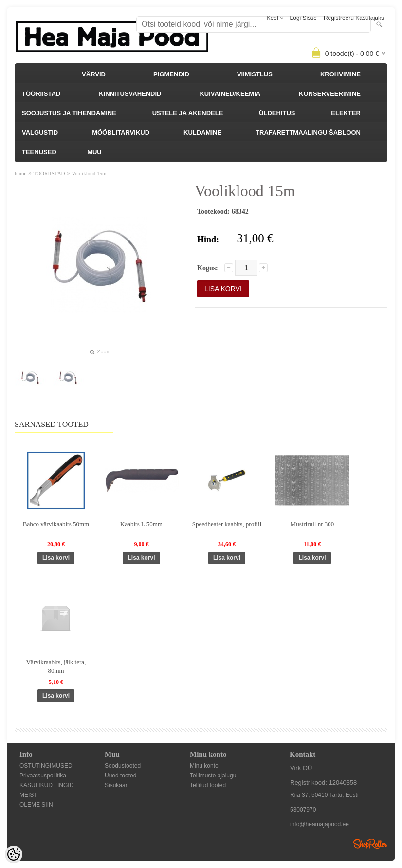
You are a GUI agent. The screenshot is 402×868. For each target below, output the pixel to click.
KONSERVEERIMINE (330, 94)
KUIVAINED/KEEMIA (230, 94)
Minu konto (204, 766)
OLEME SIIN (36, 805)
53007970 (303, 810)
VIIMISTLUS (255, 74)
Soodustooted (123, 766)
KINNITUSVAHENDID (130, 94)
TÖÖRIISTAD (41, 94)
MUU (94, 152)
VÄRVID (94, 74)
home (20, 173)
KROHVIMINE (340, 74)
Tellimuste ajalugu (213, 776)
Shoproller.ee (370, 844)
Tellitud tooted (208, 785)
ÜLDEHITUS (277, 113)
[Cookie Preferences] (14, 854)
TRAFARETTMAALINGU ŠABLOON (308, 133)
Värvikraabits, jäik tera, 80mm (56, 666)
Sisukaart (117, 785)
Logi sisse (303, 18)
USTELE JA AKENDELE (188, 113)
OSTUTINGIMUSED (46, 766)
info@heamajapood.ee (320, 824)
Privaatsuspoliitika (43, 776)
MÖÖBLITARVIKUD (121, 133)
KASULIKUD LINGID (46, 785)
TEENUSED (39, 152)
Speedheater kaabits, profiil (227, 524)
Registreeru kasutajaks (354, 18)
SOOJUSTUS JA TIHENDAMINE (69, 113)
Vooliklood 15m (89, 173)
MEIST (28, 795)
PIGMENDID (171, 74)
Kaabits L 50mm (141, 524)
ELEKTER (346, 113)
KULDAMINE (202, 133)
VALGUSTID (40, 133)
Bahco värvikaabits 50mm (56, 524)
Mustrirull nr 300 (312, 524)
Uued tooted (120, 776)
